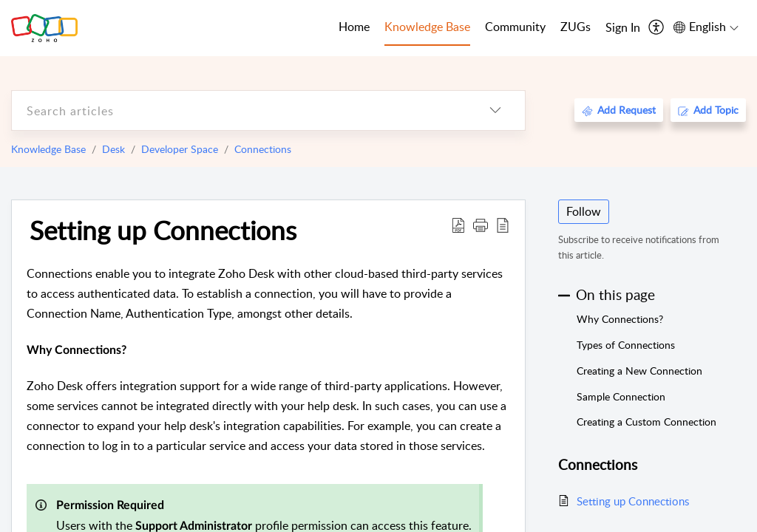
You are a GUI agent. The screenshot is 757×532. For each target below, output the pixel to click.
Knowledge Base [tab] (427, 27)
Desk (113, 149)
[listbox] (495, 110)
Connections (263, 149)
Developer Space (180, 149)
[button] (481, 225)
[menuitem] (623, 28)
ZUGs (576, 27)
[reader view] (503, 225)
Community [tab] (515, 27)
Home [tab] (354, 27)
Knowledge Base (48, 149)
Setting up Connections (163, 230)
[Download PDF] (458, 225)
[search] (239, 110)
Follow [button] (584, 211)
